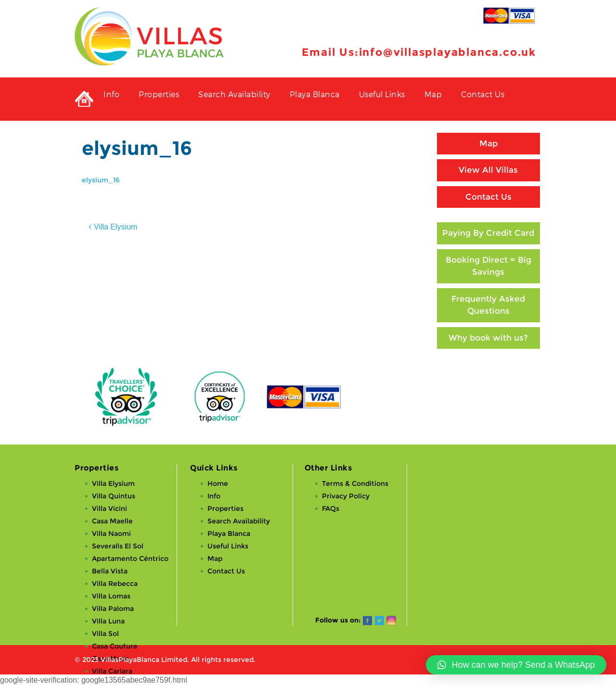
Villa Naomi (111, 534)
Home (218, 483)
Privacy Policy (346, 496)
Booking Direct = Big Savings (488, 266)
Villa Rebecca (115, 584)
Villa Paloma (113, 609)
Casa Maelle (112, 521)
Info (111, 94)
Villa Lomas (111, 596)
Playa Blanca (315, 94)
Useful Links (382, 94)
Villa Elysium (115, 227)
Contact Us (483, 94)
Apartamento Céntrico (130, 559)
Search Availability (234, 94)
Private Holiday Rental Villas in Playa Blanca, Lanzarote (84, 99)
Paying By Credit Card (488, 233)
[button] (516, 665)
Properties (159, 94)
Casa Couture (115, 646)
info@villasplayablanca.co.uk (448, 52)
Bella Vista (110, 571)
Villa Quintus (114, 496)
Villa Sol (105, 634)
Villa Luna (108, 621)
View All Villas (488, 170)
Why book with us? (488, 338)
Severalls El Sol (118, 546)
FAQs (331, 508)
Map (433, 94)
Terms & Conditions (355, 483)
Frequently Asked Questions (488, 305)
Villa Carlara (112, 671)
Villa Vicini (109, 508)
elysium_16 (101, 180)
